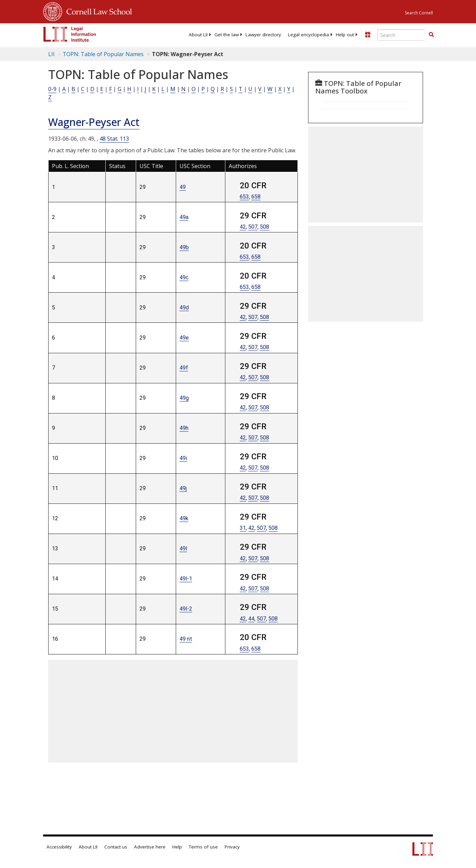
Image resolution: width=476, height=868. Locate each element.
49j (183, 488)
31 (243, 528)
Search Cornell (419, 13)
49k (184, 518)
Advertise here (150, 847)
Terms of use (203, 847)
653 (244, 197)
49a (184, 217)
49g (184, 398)
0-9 (52, 89)
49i (183, 458)
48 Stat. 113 (114, 139)
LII (51, 54)
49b (184, 247)
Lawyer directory (263, 35)
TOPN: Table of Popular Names (103, 54)
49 (183, 187)
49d (184, 308)
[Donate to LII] (368, 35)
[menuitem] (198, 35)
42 (243, 227)
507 (253, 227)
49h (184, 428)
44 (251, 619)
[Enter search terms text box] (401, 35)
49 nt (186, 639)
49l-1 (186, 579)
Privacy (232, 847)
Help (177, 847)
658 (256, 197)
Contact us (116, 847)
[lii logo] (70, 34)
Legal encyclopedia (308, 35)
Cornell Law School (97, 11)
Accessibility (59, 847)
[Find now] (431, 35)
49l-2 (186, 609)
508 (265, 227)
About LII (198, 35)
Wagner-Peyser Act (94, 122)
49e (184, 338)
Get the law (227, 35)
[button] (431, 35)
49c (184, 277)
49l (183, 548)
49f (184, 368)
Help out (345, 35)
